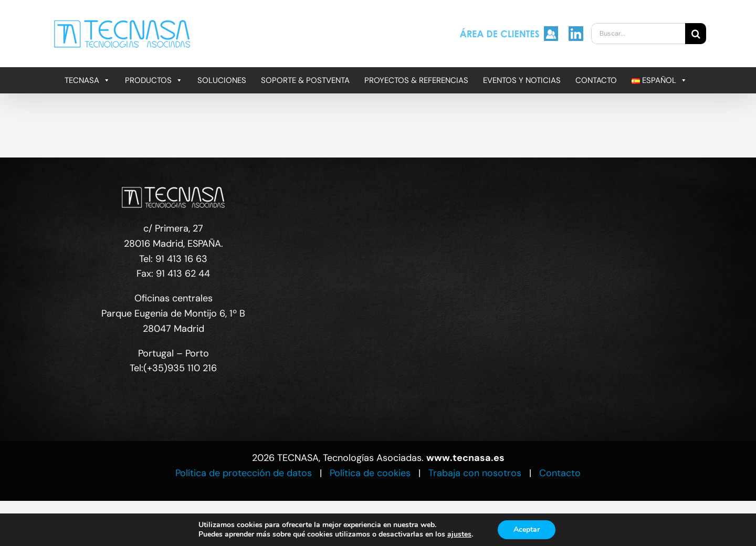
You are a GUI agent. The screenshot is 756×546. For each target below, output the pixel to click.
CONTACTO (596, 80)
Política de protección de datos (244, 473)
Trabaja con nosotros (475, 473)
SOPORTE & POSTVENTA (305, 80)
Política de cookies (370, 473)
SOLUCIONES (222, 80)
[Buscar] (696, 34)
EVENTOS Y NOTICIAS (522, 80)
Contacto (560, 473)
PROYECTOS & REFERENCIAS (416, 80)
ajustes (459, 534)
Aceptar (527, 529)
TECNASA (87, 80)
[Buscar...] (638, 34)
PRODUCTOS (154, 80)
